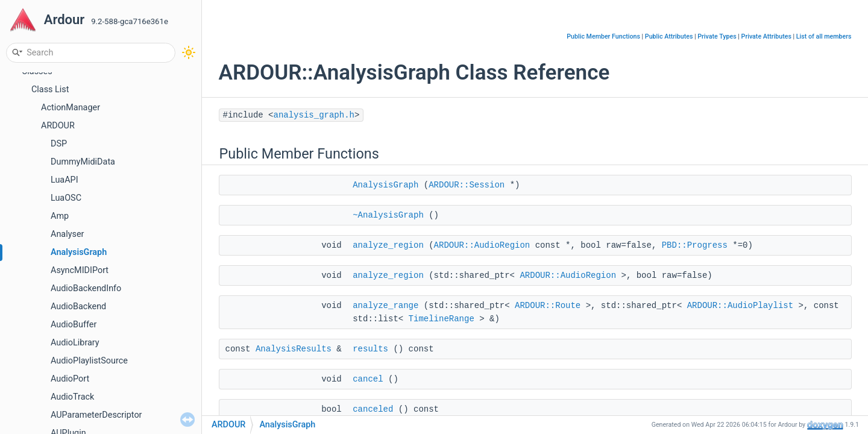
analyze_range (385, 306)
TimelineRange (442, 319)
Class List (50, 90)
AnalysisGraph (79, 252)
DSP (59, 144)
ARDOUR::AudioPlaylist (740, 306)
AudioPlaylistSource (89, 361)
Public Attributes (669, 36)
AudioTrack (72, 397)
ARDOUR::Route (548, 306)
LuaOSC (66, 198)
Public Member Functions (603, 36)
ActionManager (71, 108)
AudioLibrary (75, 343)
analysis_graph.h (314, 115)
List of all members (824, 36)
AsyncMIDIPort (80, 270)
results (370, 349)
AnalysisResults (294, 349)
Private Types (717, 36)
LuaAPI (64, 180)
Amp (60, 216)
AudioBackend (78, 307)
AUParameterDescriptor (96, 415)
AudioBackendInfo (86, 288)
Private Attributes (766, 36)
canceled (373, 409)
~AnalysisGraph (388, 215)
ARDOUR (58, 126)
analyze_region (388, 245)
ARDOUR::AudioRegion (482, 245)
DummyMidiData (83, 162)
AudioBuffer (74, 325)
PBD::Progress (695, 245)
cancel (368, 379)
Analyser (67, 234)
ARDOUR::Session (467, 185)
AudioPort (70, 379)
